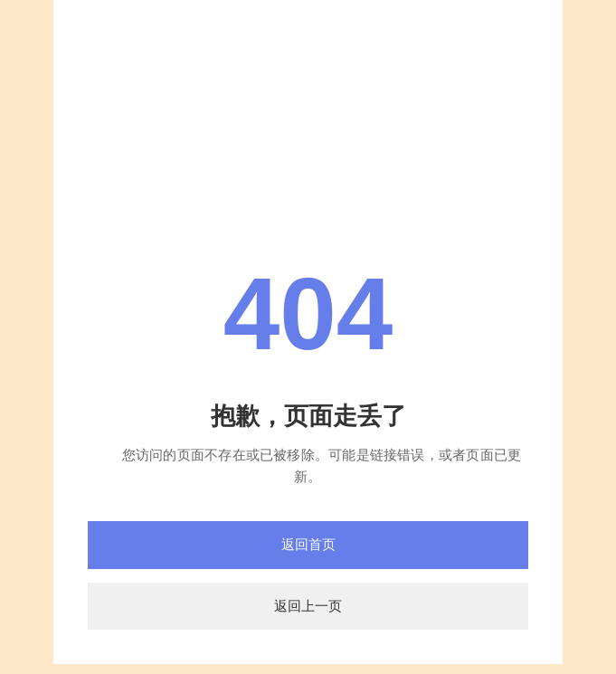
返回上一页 (308, 606)
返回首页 (308, 544)
